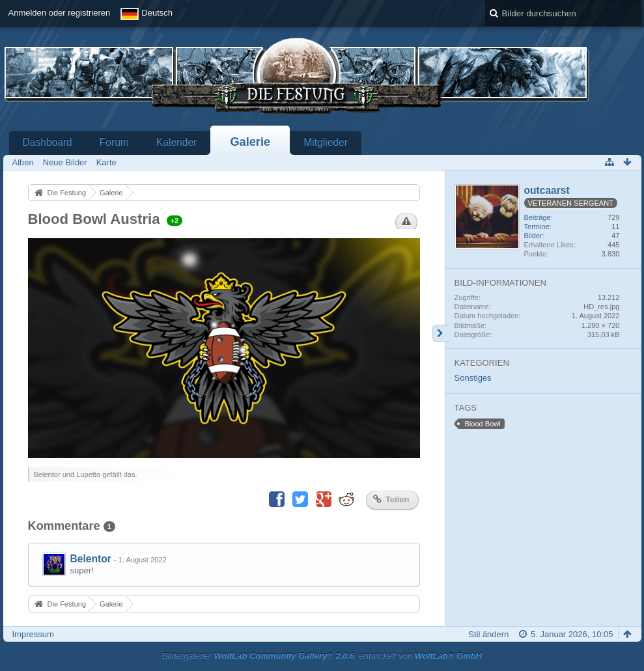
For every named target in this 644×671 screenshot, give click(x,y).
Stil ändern (488, 634)
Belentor (91, 559)
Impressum (33, 634)
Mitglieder (326, 142)
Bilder (533, 236)
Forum (114, 142)
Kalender (176, 142)
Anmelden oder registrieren (60, 13)
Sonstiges (473, 378)
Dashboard (48, 142)
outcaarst (547, 190)
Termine (537, 226)
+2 (175, 221)
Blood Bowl (483, 424)
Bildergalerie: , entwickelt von (322, 656)
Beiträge (538, 217)
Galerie (250, 142)
